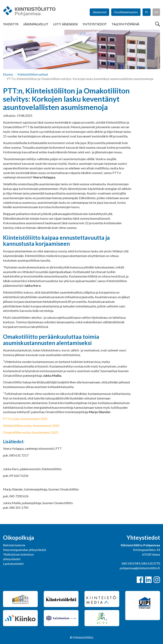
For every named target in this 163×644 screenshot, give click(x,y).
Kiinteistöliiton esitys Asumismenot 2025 (31, 425)
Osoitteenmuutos (126, 12)
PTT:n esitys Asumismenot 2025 (25, 419)
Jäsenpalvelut (36, 24)
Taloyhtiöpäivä (125, 24)
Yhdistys (11, 24)
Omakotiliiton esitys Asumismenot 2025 (31, 432)
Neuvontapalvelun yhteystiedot (25, 550)
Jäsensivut (99, 12)
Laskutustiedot (13, 564)
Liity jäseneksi (66, 24)
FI (147, 12)
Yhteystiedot (95, 24)
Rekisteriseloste (14, 545)
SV (156, 12)
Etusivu (8, 74)
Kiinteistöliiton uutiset (33, 74)
